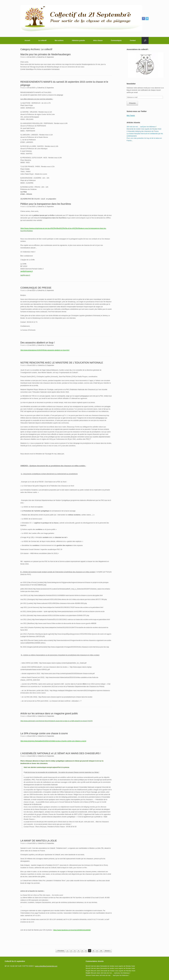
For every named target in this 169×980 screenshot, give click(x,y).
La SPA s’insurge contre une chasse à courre (44, 733)
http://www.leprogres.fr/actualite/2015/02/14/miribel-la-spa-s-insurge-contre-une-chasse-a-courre (53, 741)
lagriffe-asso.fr (25, 275)
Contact (133, 40)
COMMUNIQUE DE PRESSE (36, 288)
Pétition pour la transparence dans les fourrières (46, 204)
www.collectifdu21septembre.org (46, 966)
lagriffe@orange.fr (27, 271)
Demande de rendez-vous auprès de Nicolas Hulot (144, 129)
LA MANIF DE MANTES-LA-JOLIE (39, 841)
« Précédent (60, 951)
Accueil (27, 40)
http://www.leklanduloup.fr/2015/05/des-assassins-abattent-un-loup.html (45, 350)
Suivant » (108, 951)
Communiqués (116, 40)
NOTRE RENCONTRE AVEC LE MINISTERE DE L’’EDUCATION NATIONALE (62, 363)
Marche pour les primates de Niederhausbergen (46, 54)
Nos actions (59, 40)
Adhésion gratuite (78, 40)
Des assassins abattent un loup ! (38, 343)
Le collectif (42, 40)
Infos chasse (98, 40)
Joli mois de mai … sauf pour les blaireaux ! (142, 127)
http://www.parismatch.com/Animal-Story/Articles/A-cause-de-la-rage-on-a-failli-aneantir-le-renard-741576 (56, 721)
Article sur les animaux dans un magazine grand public (49, 713)
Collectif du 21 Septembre (46, 57)
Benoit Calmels (91, 966)
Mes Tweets (131, 115)
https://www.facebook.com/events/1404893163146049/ (72, 930)
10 (101, 951)
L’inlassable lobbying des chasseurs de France (143, 131)
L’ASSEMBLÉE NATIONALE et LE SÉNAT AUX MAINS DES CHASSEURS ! (61, 753)
